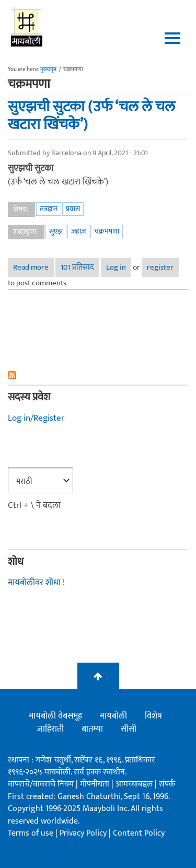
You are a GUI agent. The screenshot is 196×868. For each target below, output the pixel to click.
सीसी (129, 729)
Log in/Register (36, 418)
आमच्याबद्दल (135, 784)
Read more (33, 269)
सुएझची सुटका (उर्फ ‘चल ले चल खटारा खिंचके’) (91, 116)
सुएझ (56, 231)
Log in (116, 267)
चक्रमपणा (107, 231)
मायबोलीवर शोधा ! (36, 583)
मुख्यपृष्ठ (48, 70)
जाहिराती (50, 729)
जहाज (78, 231)
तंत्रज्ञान (49, 209)
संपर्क (167, 784)
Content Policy (139, 833)
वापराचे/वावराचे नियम (41, 784)
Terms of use (31, 833)
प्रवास (73, 209)
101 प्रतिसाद (77, 267)
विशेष (153, 716)
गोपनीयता (96, 784)
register (160, 267)
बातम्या (92, 729)
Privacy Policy (84, 833)
